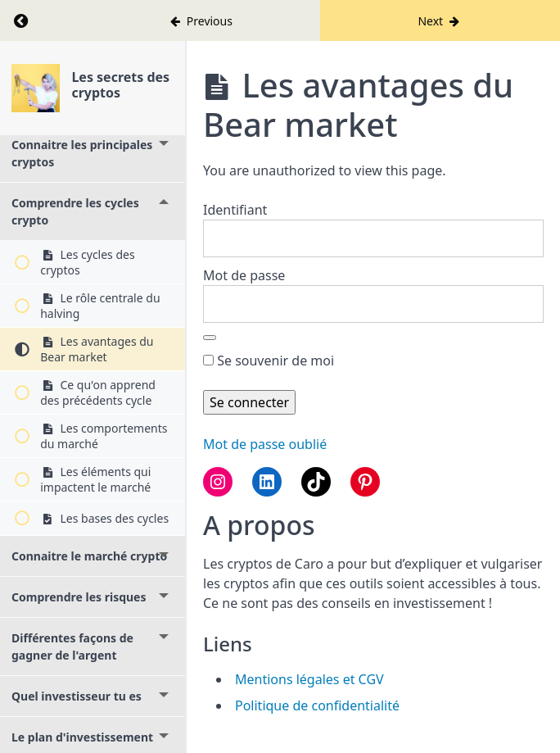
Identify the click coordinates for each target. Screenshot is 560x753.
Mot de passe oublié (265, 444)
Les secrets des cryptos (120, 85)
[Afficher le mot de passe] (210, 338)
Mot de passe (244, 275)
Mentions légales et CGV (309, 679)
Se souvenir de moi (269, 361)
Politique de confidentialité (317, 705)
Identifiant (235, 210)
